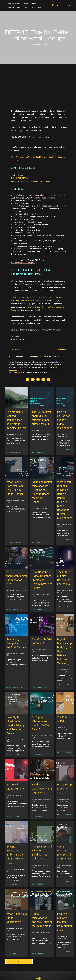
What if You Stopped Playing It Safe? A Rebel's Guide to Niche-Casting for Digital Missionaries (65, 500)
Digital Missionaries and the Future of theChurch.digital (42, 920)
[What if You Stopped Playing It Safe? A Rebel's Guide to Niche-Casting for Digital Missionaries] (65, 468)
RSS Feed (28, 157)
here (51, 137)
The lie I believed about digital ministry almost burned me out (42, 418)
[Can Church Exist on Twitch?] (42, 625)
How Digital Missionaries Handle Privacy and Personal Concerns (15, 725)
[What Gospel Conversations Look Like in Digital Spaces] (17, 468)
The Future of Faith (63, 719)
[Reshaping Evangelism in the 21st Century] (17, 625)
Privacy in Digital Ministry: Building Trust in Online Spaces (42, 853)
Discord (43, 357)
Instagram (35, 181)
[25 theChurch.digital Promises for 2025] (17, 558)
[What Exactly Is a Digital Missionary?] (17, 900)
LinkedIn (46, 181)
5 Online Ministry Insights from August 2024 (65, 922)
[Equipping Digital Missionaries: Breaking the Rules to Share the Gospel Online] (42, 468)
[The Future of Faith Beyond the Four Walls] (65, 558)
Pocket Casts (61, 157)
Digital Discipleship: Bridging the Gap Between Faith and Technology (65, 651)
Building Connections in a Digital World (42, 789)
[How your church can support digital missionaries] (65, 398)
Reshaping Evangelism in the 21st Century (16, 643)
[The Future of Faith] (65, 703)
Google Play (16, 160)
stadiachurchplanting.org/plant (23, 263)
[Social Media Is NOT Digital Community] (65, 832)
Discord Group (16, 372)
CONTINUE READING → (14, 452)
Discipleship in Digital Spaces (64, 789)
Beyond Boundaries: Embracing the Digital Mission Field (15, 855)
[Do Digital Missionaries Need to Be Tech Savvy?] (42, 703)
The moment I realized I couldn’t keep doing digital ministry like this (16, 420)
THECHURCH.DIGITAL (20, 178)
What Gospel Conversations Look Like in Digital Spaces (15, 488)
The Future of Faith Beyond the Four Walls (64, 578)
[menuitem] (14, 4)
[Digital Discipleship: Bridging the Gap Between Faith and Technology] (65, 625)
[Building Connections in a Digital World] (42, 770)
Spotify (51, 157)
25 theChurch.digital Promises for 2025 (17, 578)
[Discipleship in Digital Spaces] (65, 770)
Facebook (24, 181)
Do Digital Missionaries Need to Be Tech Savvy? (41, 723)
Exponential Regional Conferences (47, 195)
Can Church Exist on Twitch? (42, 641)
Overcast (44, 157)
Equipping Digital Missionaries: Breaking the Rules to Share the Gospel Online (42, 492)
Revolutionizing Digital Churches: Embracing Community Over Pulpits (42, 580)
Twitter (14, 181)
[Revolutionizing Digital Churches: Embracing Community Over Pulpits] (42, 558)
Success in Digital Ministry (15, 787)
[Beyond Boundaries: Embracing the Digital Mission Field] (17, 832)
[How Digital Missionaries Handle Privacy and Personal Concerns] (17, 703)
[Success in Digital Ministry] (17, 770)
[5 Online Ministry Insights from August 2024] (65, 900)
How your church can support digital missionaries (65, 420)
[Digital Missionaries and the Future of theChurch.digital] (42, 900)
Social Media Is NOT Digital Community (64, 853)
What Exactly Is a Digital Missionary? (17, 918)
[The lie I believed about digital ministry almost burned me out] (42, 398)
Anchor (36, 157)
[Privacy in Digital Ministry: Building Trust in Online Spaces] (42, 832)
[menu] (4, 4)
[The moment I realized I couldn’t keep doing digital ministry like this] (17, 398)
